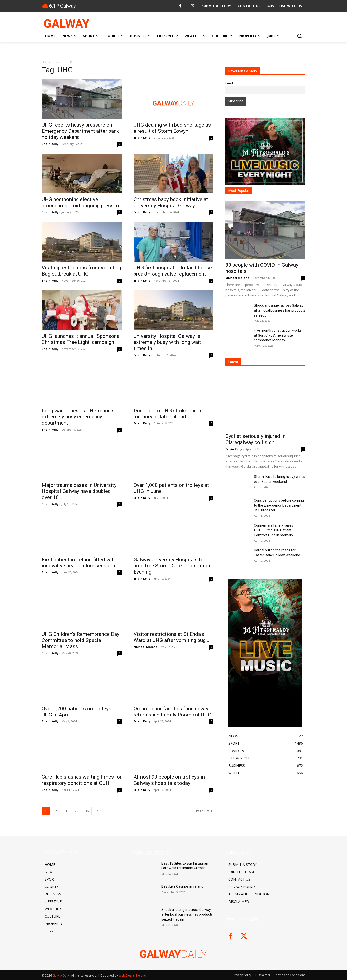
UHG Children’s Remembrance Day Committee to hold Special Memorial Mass (81, 640)
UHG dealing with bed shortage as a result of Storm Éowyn (172, 128)
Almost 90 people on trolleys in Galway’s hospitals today (169, 780)
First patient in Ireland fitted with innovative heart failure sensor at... (81, 563)
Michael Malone (145, 647)
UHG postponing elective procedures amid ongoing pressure (81, 202)
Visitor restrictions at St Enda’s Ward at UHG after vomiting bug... (171, 637)
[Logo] (81, 23)
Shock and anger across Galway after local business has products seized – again (187, 914)
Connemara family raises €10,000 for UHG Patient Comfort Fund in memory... (275, 530)
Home (46, 62)
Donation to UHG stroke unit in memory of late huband (168, 414)
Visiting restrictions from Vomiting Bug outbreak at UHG (81, 271)
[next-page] (98, 811)
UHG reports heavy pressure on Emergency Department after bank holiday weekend (80, 131)
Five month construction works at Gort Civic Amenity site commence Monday (278, 335)
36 (87, 811)
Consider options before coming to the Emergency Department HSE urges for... (279, 505)
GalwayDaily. (62, 975)
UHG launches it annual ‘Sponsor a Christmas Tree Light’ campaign (81, 339)
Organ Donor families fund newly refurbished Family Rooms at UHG (172, 712)
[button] (299, 36)
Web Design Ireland (132, 975)
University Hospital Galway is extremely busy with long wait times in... (167, 342)
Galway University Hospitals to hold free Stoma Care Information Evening (172, 566)
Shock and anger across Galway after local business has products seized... (280, 310)
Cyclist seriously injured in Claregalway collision (255, 439)
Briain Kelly (50, 144)
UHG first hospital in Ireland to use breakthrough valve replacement (173, 271)
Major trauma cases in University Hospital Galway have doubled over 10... (79, 491)
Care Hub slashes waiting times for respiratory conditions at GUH (82, 780)
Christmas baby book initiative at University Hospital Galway (171, 202)
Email (229, 83)
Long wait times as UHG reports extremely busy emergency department (78, 417)
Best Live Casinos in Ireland (182, 886)
